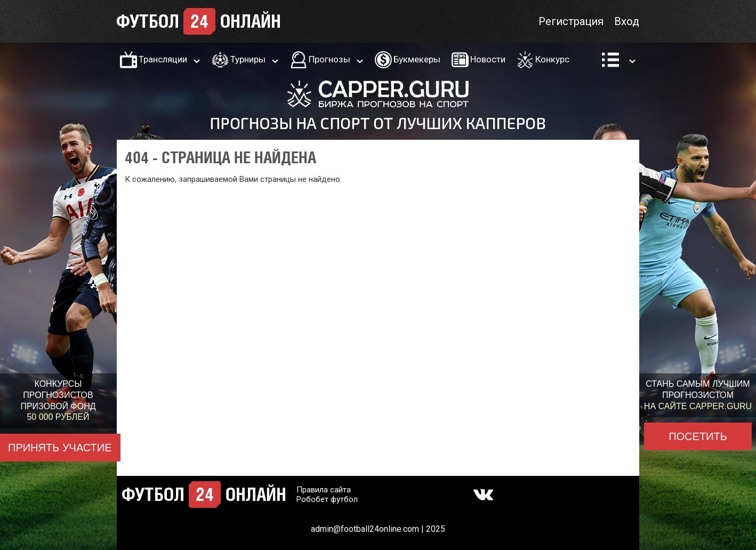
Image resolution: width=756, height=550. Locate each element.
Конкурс (552, 59)
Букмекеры (417, 59)
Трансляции (163, 59)
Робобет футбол (327, 499)
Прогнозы (329, 59)
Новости (488, 59)
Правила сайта (324, 490)
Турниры (248, 59)
